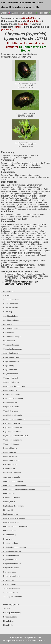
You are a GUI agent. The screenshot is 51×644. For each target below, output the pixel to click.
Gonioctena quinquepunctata (15, 485)
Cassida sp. (8, 324)
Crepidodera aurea (11, 411)
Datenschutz (35, 637)
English (6, 13)
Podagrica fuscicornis (12, 576)
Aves (22, 3)
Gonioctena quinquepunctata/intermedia (19, 489)
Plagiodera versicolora (12, 564)
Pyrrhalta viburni (10, 584)
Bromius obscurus (10, 304)
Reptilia (40, 3)
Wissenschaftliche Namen (25, 13)
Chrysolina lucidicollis (12, 357)
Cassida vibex (9, 332)
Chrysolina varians (11, 374)
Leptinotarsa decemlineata (14, 506)
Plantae (28, 7)
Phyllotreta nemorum (12, 555)
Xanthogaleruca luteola (12, 597)
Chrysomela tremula (11, 382)
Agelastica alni (9, 291)
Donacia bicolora (10, 448)
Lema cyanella (9, 502)
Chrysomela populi (11, 378)
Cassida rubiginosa (11, 320)
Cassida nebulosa (10, 316)
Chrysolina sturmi (10, 370)
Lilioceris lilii (8, 510)
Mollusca (19, 7)
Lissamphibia (7, 7)
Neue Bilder (8, 625)
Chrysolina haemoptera (13, 349)
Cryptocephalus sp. (11, 444)
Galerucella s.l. (9, 469)
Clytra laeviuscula (10, 390)
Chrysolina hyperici (11, 353)
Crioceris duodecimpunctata (14, 419)
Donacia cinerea (10, 452)
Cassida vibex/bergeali (12, 337)
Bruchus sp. (8, 312)
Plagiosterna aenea (11, 568)
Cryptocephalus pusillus (13, 440)
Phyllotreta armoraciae (12, 551)
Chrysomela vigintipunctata (14, 386)
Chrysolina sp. (9, 366)
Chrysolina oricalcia (11, 361)
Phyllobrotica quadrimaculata (15, 547)
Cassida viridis (9, 341)
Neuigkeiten (8, 621)
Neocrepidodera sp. (11, 522)
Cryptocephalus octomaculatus (16, 436)
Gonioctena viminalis (12, 498)
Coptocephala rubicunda (13, 399)
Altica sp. (7, 295)
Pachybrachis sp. (10, 535)
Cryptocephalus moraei (13, 427)
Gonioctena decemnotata (13, 481)
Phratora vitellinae (10, 543)
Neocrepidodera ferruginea (14, 518)
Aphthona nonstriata (11, 300)
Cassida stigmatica (11, 328)
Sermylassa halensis (11, 588)
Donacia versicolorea (12, 461)
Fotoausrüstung (10, 617)
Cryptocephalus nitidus (12, 432)
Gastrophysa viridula (11, 477)
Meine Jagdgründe (11, 604)
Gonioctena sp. (9, 493)
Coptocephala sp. (10, 403)
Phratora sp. (8, 539)
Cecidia (36, 7)
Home (4, 3)
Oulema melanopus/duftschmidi (16, 527)
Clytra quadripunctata (12, 394)
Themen (7, 609)
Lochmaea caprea (10, 514)
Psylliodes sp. (9, 580)
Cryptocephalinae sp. (12, 423)
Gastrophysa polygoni (12, 473)
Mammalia (30, 3)
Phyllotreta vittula (10, 560)
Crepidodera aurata (11, 407)
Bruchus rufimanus (11, 308)
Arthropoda (13, 3)
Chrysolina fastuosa (11, 345)
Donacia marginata (11, 456)
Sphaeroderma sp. (11, 593)
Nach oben (45, 13)
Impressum (22, 637)
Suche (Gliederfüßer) (12, 613)
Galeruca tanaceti (10, 465)
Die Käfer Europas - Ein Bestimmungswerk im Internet (21, 283)
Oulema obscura (10, 531)
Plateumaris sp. (9, 572)
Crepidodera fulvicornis (12, 415)
